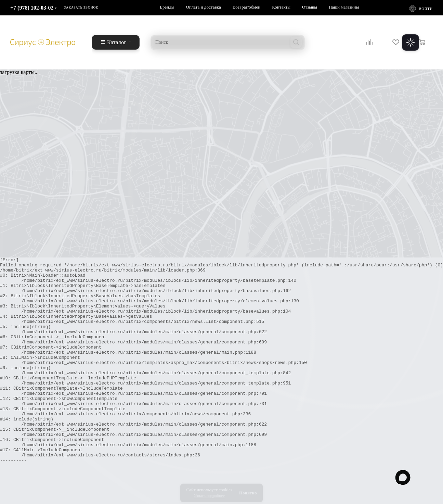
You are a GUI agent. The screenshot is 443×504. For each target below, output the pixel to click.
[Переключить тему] (411, 42)
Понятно (248, 489)
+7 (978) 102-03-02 (32, 8)
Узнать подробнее (209, 492)
